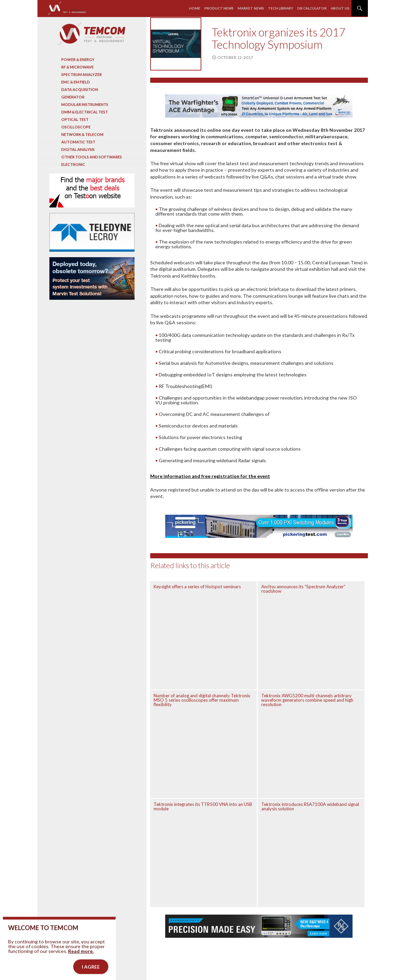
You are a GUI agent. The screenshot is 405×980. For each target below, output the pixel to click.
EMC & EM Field (76, 82)
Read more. (81, 963)
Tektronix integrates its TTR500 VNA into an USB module (203, 806)
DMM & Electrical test (85, 112)
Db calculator (312, 8)
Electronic (73, 164)
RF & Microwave (77, 67)
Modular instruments (85, 104)
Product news (219, 8)
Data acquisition (80, 89)
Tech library (281, 8)
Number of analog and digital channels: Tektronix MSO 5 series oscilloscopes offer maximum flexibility (202, 700)
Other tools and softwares (92, 157)
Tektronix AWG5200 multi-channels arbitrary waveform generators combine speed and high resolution (307, 700)
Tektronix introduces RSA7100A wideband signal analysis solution (310, 806)
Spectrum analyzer (82, 74)
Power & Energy (78, 59)
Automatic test (78, 142)
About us (340, 8)
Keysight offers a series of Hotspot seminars (197, 587)
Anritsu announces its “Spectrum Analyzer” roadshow (303, 589)
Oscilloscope (76, 127)
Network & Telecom (82, 134)
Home (195, 8)
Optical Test (75, 119)
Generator (73, 97)
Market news (251, 8)
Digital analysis (78, 149)
